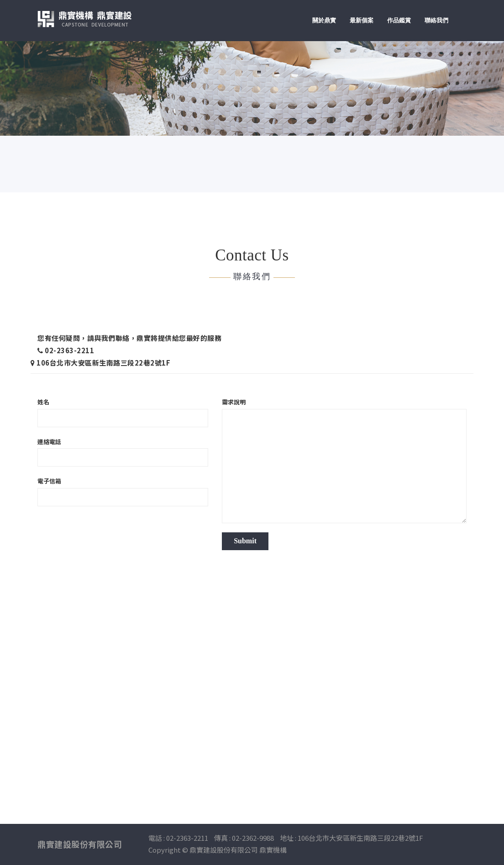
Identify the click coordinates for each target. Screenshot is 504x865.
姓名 (43, 402)
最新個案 (362, 20)
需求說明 (234, 402)
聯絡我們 (436, 20)
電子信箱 (49, 481)
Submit (245, 541)
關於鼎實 (324, 20)
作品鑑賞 (399, 20)
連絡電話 (49, 442)
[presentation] (107, 533)
